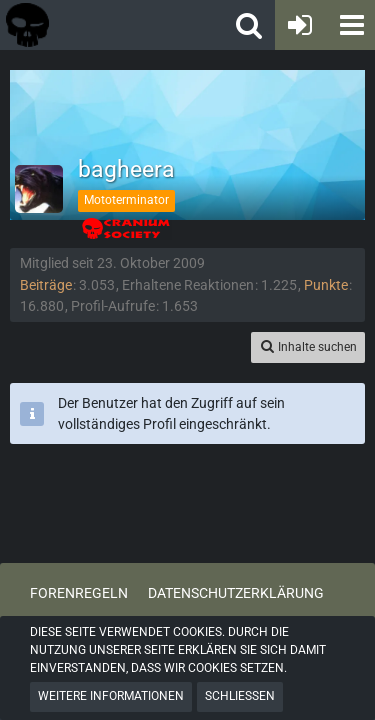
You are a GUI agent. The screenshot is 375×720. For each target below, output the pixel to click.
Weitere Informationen (111, 696)
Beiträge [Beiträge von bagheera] (46, 285)
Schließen (240, 696)
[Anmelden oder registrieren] (300, 25)
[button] (350, 25)
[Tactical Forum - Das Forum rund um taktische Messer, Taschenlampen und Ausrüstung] (89, 25)
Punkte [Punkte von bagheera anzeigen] (326, 285)
